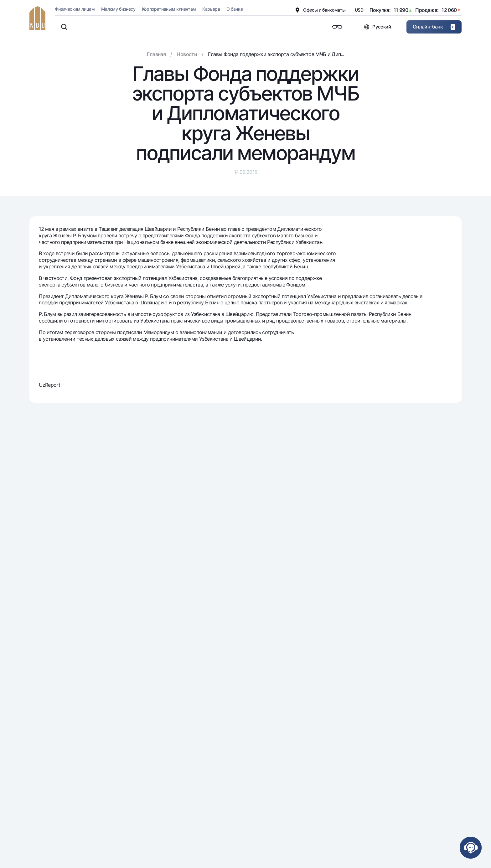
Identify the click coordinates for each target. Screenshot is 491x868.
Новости (187, 54)
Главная (156, 54)
